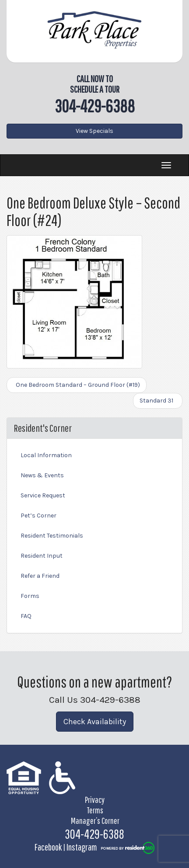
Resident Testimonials (52, 536)
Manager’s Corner (95, 821)
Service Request (43, 495)
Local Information (46, 455)
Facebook (48, 847)
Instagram (82, 847)
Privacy (95, 800)
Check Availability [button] (95, 722)
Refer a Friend (40, 576)
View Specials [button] (94, 131)
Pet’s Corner (38, 516)
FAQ (26, 616)
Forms (30, 596)
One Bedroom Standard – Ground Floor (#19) (77, 385)
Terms (95, 810)
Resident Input (42, 556)
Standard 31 (158, 401)
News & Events (42, 475)
